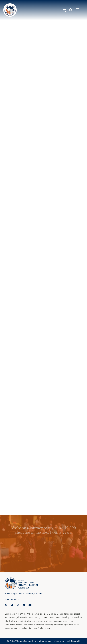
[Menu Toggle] (78, 10)
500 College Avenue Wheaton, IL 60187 (23, 593)
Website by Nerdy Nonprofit (67, 641)
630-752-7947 (12, 599)
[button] (71, 10)
